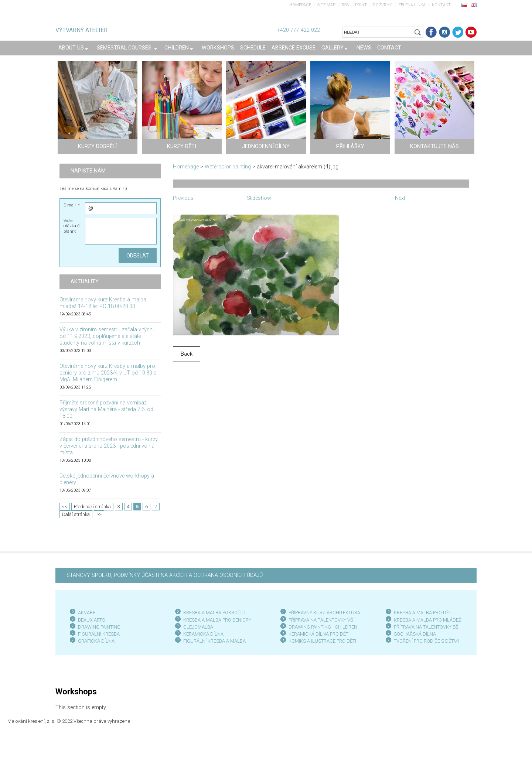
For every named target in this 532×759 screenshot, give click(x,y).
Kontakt (441, 5)
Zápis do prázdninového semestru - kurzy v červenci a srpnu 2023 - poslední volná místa (109, 446)
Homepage (300, 5)
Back (187, 354)
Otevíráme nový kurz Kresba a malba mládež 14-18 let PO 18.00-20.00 (103, 303)
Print (361, 5)
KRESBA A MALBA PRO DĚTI (423, 613)
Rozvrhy (383, 5)
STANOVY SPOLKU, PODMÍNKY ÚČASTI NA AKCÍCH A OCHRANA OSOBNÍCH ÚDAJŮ (165, 575)
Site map (326, 5)
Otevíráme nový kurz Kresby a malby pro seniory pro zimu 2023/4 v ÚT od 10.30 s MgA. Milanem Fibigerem (108, 373)
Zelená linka (412, 5)
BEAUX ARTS (91, 620)
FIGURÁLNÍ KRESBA (99, 634)
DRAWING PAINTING (99, 627)
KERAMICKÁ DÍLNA (203, 634)
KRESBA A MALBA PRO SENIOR (216, 620)
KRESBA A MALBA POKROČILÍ (214, 613)
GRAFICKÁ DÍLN (95, 641)
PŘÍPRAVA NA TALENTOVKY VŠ (321, 620)
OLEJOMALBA (198, 627)
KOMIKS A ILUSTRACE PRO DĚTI (322, 641)
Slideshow (259, 198)
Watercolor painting (228, 167)
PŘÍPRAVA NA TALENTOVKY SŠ (426, 627)
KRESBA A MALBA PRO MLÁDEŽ (428, 620)
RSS (345, 5)
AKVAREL (88, 613)
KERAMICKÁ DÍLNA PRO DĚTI (319, 634)
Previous (183, 198)
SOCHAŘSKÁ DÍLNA (415, 634)
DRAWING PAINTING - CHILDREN (323, 627)
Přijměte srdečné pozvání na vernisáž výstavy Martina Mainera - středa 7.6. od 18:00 (106, 409)
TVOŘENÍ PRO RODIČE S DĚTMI (426, 641)
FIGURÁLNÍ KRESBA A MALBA (214, 641)
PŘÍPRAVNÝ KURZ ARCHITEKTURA (324, 613)
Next (400, 198)
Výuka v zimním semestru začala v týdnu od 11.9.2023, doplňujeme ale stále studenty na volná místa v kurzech (108, 336)
